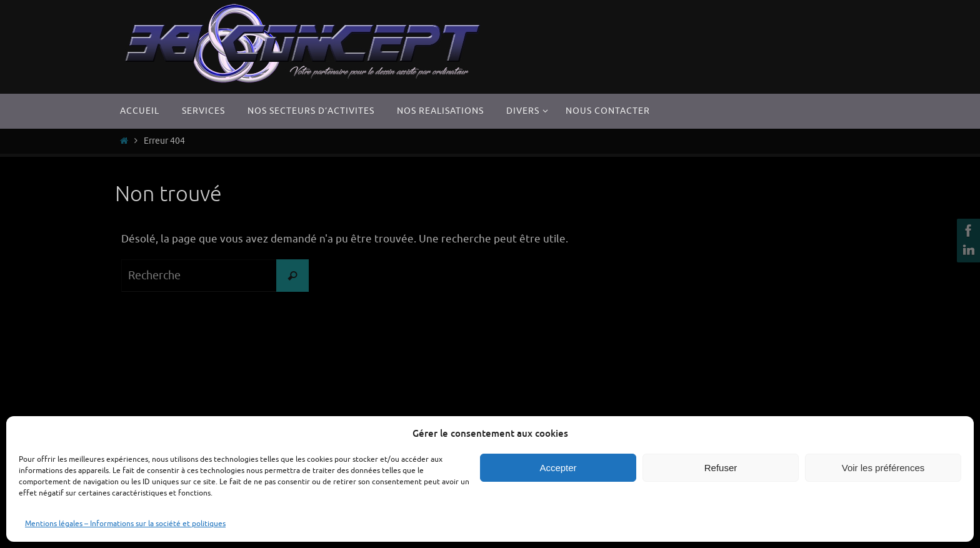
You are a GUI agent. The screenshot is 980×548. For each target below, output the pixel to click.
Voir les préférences (883, 468)
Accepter (558, 468)
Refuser (721, 468)
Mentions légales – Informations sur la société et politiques (125, 524)
